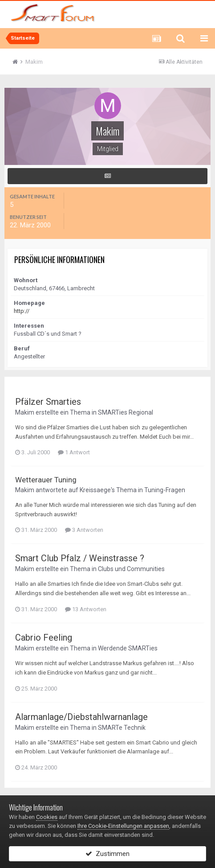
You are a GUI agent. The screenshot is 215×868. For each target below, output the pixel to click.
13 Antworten (86, 609)
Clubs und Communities (131, 569)
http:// (22, 311)
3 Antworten (84, 530)
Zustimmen (107, 854)
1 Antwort (74, 452)
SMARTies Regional (126, 412)
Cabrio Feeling (44, 638)
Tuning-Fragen (165, 490)
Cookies (47, 817)
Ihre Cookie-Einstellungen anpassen (123, 826)
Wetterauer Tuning (46, 480)
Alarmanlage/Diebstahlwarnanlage (81, 717)
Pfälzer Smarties (48, 402)
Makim (25, 412)
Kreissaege (95, 490)
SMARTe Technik (122, 728)
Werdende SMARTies (128, 648)
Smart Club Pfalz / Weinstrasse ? (80, 558)
